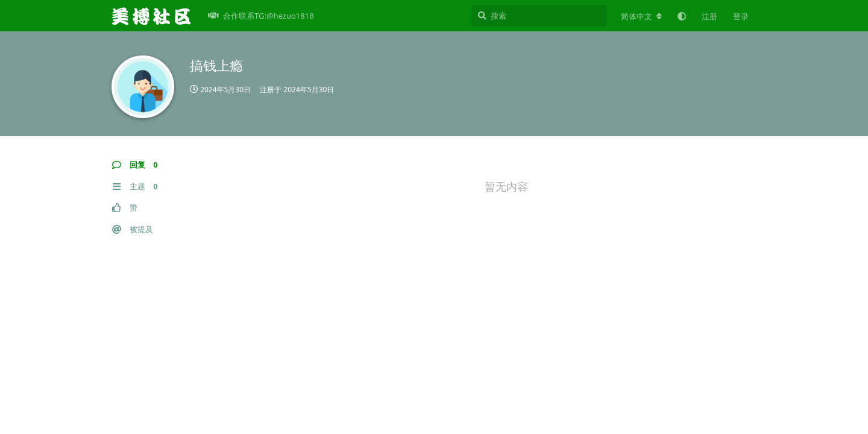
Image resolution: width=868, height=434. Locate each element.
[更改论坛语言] (641, 16)
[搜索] (539, 16)
